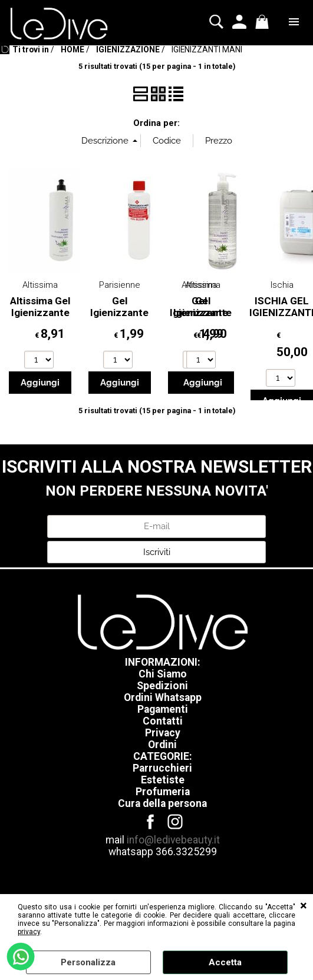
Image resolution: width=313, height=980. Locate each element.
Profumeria (163, 792)
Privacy (163, 733)
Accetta (225, 962)
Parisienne (120, 285)
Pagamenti (163, 709)
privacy (29, 932)
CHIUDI (304, 906)
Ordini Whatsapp (163, 697)
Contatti (163, 721)
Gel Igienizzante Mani (119, 313)
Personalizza (88, 962)
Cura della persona (162, 803)
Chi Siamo (163, 674)
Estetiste (163, 780)
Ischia (282, 285)
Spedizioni (162, 686)
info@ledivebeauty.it (173, 840)
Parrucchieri (162, 768)
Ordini (162, 745)
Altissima (40, 285)
